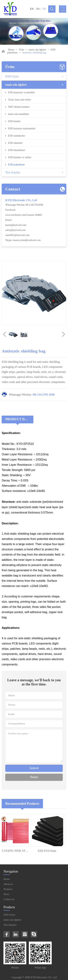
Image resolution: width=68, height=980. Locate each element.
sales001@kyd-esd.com (17, 235)
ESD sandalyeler (17, 136)
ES (38, 9)
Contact (13, 189)
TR (44, 9)
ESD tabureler (15, 143)
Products (8, 889)
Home (11, 50)
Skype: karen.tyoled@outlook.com (23, 240)
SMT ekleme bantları (19, 107)
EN (32, 9)
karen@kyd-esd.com (16, 225)
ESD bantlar (14, 121)
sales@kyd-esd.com (15, 230)
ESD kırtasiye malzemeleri (22, 129)
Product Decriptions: (19, 419)
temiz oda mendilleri (18, 114)
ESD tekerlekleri (17, 150)
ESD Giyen (12, 76)
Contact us (9, 899)
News (6, 894)
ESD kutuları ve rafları (20, 157)
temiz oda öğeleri (37, 50)
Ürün (21, 50)
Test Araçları (13, 172)
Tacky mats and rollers (19, 100)
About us (8, 884)
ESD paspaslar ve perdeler (21, 92)
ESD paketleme (16, 165)
